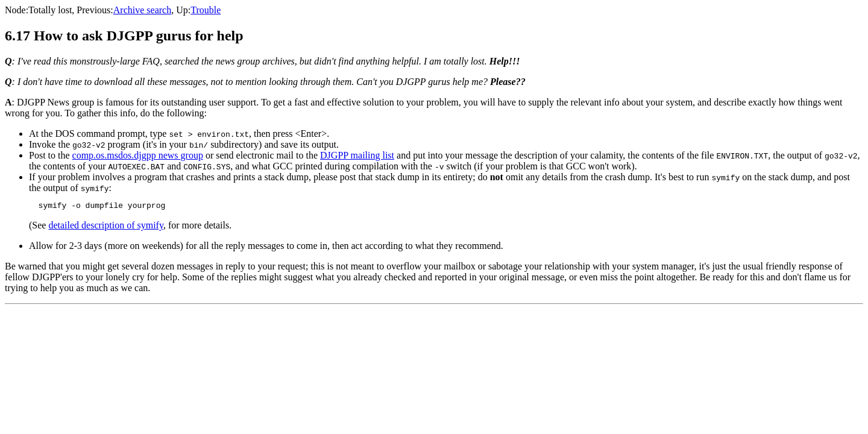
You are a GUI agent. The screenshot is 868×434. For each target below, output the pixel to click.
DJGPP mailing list (357, 155)
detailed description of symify (105, 227)
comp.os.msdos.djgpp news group (138, 155)
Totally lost (50, 10)
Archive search (142, 10)
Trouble (206, 10)
